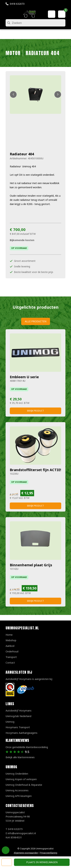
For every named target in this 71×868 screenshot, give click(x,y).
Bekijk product (35, 411)
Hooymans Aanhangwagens (22, 733)
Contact (10, 663)
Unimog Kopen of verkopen (21, 779)
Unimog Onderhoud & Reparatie (24, 785)
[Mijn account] (52, 14)
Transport (11, 657)
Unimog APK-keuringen (19, 796)
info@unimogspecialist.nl (22, 833)
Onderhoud (12, 651)
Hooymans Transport (18, 727)
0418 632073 (17, 4)
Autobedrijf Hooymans (19, 711)
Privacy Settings (6, 850)
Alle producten (36, 321)
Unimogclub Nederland (18, 716)
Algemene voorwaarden (26, 853)
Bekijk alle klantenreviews (20, 757)
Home (9, 635)
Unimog (10, 722)
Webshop (11, 640)
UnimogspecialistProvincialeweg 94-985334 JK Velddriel (18, 816)
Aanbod (10, 646)
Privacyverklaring (49, 853)
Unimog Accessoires (17, 790)
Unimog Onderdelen (17, 774)
